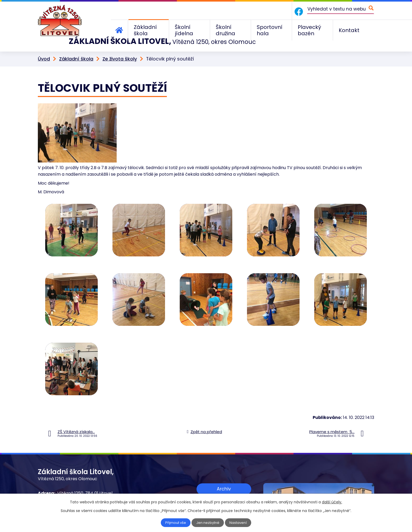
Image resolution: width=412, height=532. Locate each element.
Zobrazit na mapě (224, 493)
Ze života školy (120, 48)
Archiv (224, 477)
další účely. (332, 502)
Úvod (44, 48)
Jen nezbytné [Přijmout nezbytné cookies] (208, 523)
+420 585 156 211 (74, 488)
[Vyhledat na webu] (341, 9)
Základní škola (76, 48)
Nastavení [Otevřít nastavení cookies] (239, 523)
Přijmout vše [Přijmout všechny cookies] (175, 523)
